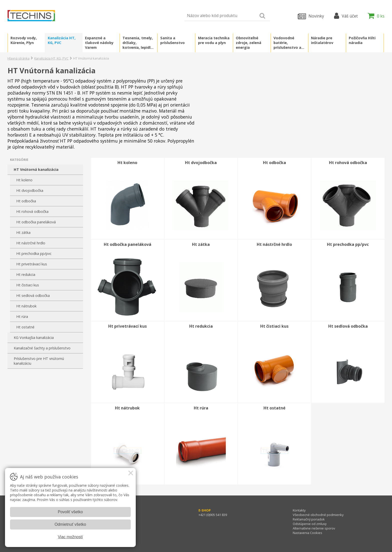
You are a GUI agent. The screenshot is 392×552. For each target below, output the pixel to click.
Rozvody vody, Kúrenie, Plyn (24, 40)
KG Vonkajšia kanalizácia (34, 338)
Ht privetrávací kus (32, 264)
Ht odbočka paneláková (36, 222)
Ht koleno (24, 180)
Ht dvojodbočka (30, 190)
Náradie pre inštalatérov (322, 40)
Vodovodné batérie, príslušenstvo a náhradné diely (287, 43)
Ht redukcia (26, 274)
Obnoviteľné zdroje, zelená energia (248, 43)
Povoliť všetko (70, 512)
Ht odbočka (26, 201)
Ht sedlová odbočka (33, 296)
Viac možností (70, 537)
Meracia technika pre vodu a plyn (214, 40)
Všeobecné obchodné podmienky (318, 515)
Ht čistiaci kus (28, 285)
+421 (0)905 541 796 (118, 515)
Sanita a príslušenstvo (172, 40)
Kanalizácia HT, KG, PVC (62, 40)
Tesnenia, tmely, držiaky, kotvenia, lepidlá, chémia (138, 43)
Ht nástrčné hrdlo (31, 243)
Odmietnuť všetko (70, 524)
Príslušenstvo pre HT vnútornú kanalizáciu (39, 361)
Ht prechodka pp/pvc (34, 253)
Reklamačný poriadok (309, 519)
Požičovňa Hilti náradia (362, 40)
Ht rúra (22, 317)
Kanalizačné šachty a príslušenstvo (42, 348)
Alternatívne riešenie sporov (314, 528)
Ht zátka (23, 232)
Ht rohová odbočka (32, 211)
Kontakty (299, 510)
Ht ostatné (25, 327)
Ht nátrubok (26, 306)
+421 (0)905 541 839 (213, 515)
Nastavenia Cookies (307, 533)
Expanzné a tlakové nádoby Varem (99, 43)
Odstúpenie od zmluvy (310, 524)
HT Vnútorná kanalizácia (36, 169)
